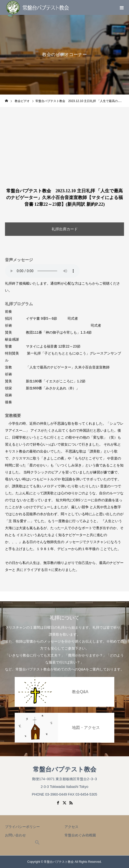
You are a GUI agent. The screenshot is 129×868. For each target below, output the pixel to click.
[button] (37, 844)
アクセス (71, 827)
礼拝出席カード (65, 229)
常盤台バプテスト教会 (65, 769)
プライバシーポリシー (22, 827)
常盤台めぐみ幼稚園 (80, 835)
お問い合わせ (15, 835)
